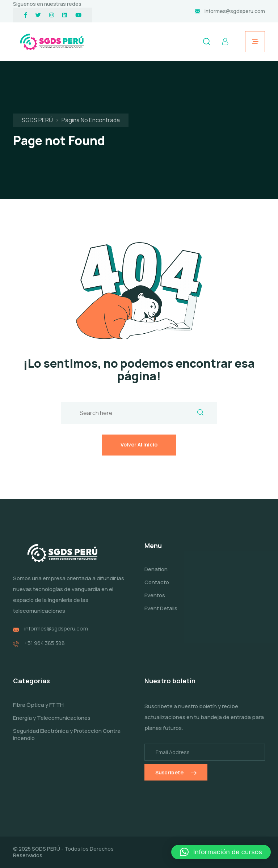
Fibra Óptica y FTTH (38, 710)
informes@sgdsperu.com (235, 11)
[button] (221, 852)
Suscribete (176, 777)
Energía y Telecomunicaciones (52, 723)
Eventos (155, 600)
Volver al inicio (139, 444)
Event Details (161, 613)
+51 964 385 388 (45, 648)
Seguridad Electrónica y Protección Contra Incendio (67, 740)
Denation (156, 575)
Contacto (157, 588)
